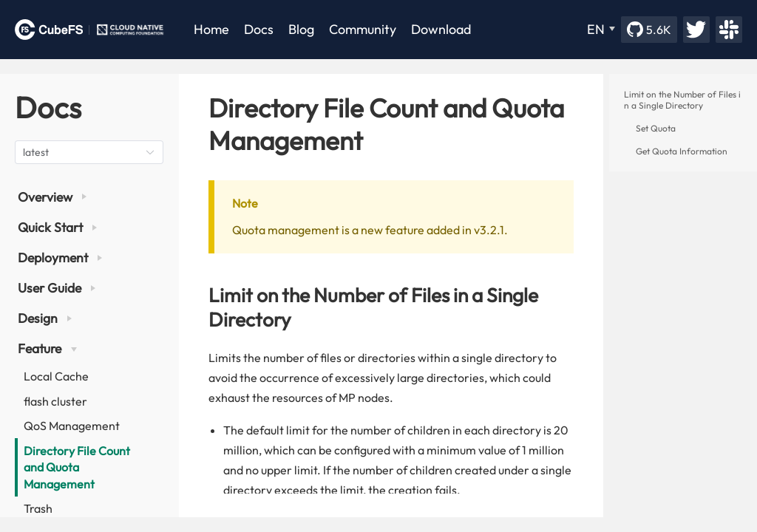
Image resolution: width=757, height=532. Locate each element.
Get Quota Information (682, 151)
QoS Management (72, 426)
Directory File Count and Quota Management (77, 467)
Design (45, 318)
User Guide (57, 288)
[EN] (601, 30)
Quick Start (57, 227)
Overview (52, 197)
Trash (38, 508)
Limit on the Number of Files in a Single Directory (682, 100)
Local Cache (56, 376)
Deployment (60, 258)
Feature (47, 348)
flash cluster (55, 401)
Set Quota (656, 128)
